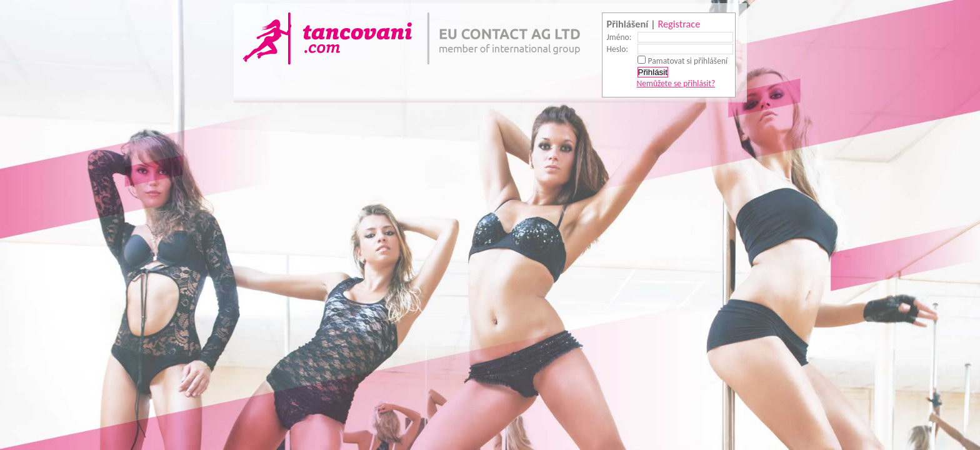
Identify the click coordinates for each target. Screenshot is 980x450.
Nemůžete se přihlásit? (676, 83)
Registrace (679, 24)
